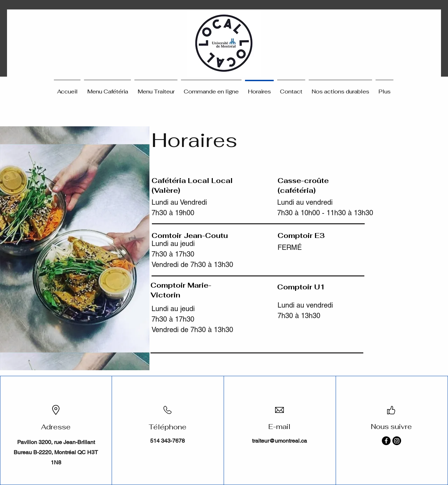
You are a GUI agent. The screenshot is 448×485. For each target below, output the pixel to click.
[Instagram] (397, 441)
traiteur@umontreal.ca (279, 441)
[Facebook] (386, 441)
